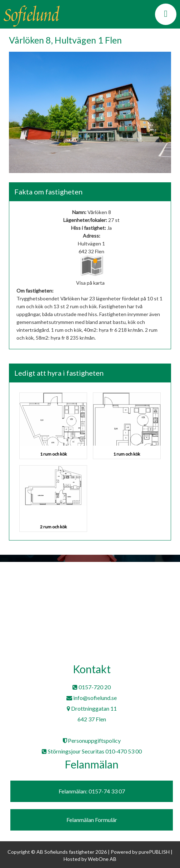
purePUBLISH (154, 852)
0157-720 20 (92, 687)
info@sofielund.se (92, 698)
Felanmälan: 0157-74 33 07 (92, 791)
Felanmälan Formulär (92, 820)
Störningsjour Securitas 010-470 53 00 (92, 751)
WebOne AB (102, 859)
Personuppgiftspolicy (92, 740)
